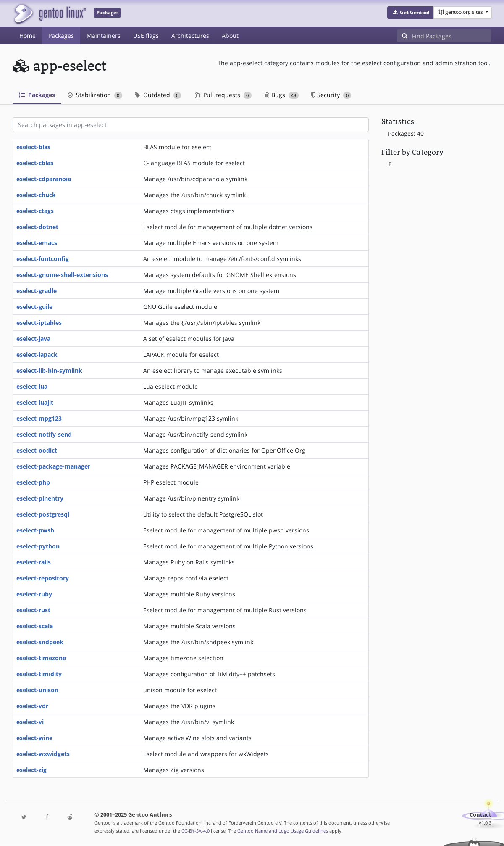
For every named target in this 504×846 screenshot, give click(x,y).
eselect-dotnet (37, 227)
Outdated (158, 95)
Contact (480, 815)
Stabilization (95, 95)
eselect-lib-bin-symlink (49, 370)
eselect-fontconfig (43, 259)
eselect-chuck (36, 195)
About (230, 36)
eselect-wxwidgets (43, 754)
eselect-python (38, 546)
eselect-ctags (35, 211)
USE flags (146, 36)
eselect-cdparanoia (44, 179)
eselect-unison (37, 690)
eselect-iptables (39, 323)
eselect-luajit (35, 402)
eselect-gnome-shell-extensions (62, 275)
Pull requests (223, 95)
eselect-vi (30, 722)
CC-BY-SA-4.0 (196, 831)
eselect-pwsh (35, 530)
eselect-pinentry (40, 498)
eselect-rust (33, 610)
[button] (411, 13)
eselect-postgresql (43, 514)
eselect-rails (34, 562)
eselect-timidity (39, 674)
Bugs (282, 95)
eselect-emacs (37, 243)
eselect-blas (33, 147)
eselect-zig (31, 770)
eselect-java (33, 339)
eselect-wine (34, 738)
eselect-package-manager (53, 466)
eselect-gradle (37, 291)
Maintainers (104, 36)
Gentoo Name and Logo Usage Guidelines (283, 831)
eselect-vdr (32, 706)
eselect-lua (32, 386)
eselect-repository (43, 578)
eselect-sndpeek (40, 642)
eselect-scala (35, 626)
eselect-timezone (41, 658)
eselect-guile (34, 307)
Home (28, 36)
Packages (61, 36)
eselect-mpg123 (39, 418)
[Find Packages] (451, 36)
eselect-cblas (35, 163)
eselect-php (33, 482)
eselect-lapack (37, 354)
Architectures (190, 36)
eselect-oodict (37, 450)
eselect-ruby (34, 594)
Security (331, 95)
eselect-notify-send (44, 434)
